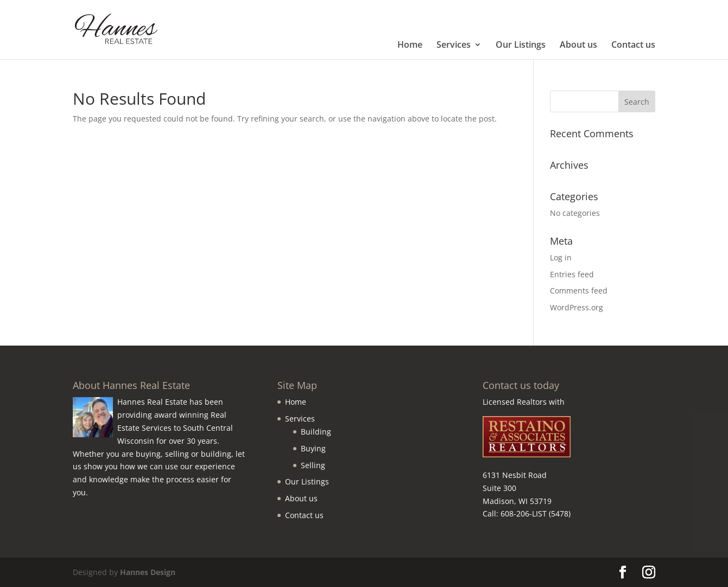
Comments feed (579, 291)
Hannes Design (148, 572)
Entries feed (572, 274)
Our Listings (521, 46)
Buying (313, 448)
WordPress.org (577, 307)
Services (454, 46)
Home (410, 46)
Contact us (633, 46)
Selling (313, 465)
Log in (561, 257)
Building (316, 432)
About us (578, 46)
